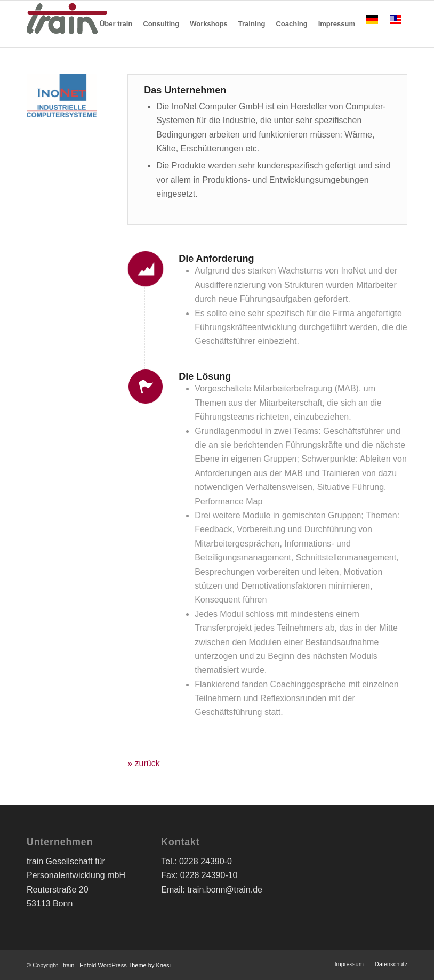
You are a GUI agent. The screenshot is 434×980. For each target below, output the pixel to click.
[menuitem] (116, 24)
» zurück (143, 763)
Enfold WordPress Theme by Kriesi (125, 965)
